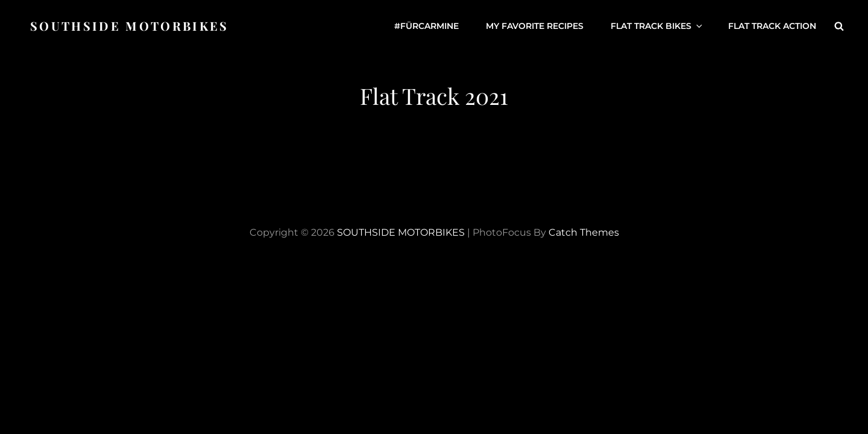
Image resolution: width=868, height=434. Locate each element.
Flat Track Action (772, 26)
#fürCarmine (426, 26)
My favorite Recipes (535, 26)
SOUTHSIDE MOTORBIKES (130, 26)
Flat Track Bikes (657, 26)
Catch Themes (584, 232)
